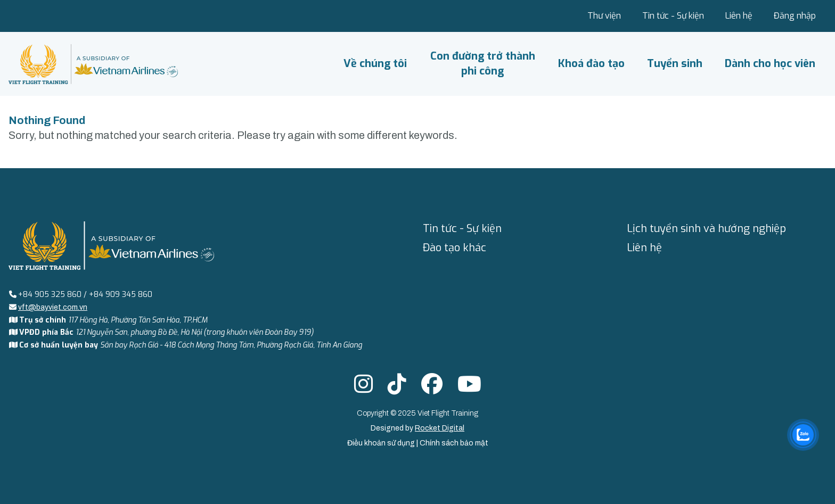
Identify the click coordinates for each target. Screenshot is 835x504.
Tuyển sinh (675, 64)
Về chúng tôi (375, 64)
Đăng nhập (795, 16)
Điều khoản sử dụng (382, 443)
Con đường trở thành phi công (483, 64)
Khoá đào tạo (591, 64)
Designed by (418, 428)
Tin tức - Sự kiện (673, 16)
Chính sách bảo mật (454, 443)
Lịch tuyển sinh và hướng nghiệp (706, 229)
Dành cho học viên (770, 64)
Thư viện (604, 16)
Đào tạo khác (455, 248)
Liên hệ (739, 16)
